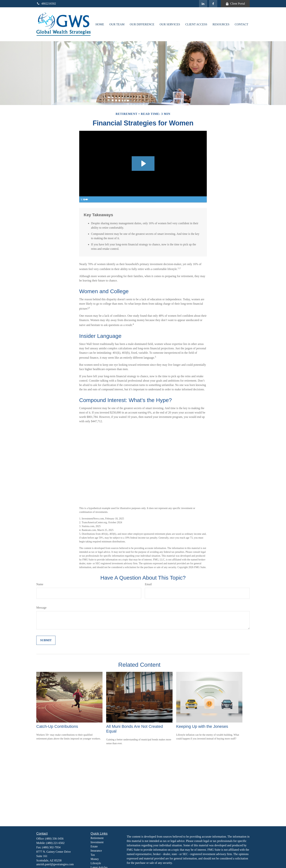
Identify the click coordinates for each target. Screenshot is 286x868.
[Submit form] (46, 640)
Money (95, 859)
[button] (100, 24)
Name (40, 584)
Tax (93, 855)
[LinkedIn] (203, 4)
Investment (97, 842)
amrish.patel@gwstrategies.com (55, 864)
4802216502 (46, 4)
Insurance (96, 851)
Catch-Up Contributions (57, 726)
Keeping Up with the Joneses (202, 726)
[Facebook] (213, 4)
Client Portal (235, 4)
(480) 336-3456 (54, 839)
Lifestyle (96, 863)
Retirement (97, 838)
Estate (94, 846)
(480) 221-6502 (55, 843)
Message (41, 608)
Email (148, 584)
